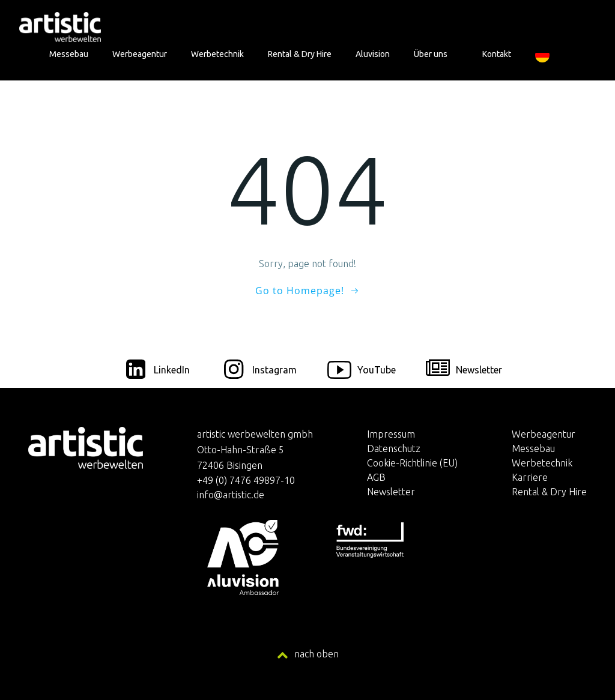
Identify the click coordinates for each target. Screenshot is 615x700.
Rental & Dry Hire (300, 54)
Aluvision (373, 54)
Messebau (69, 54)
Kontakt (497, 54)
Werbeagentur (140, 54)
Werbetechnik (217, 54)
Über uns (436, 54)
